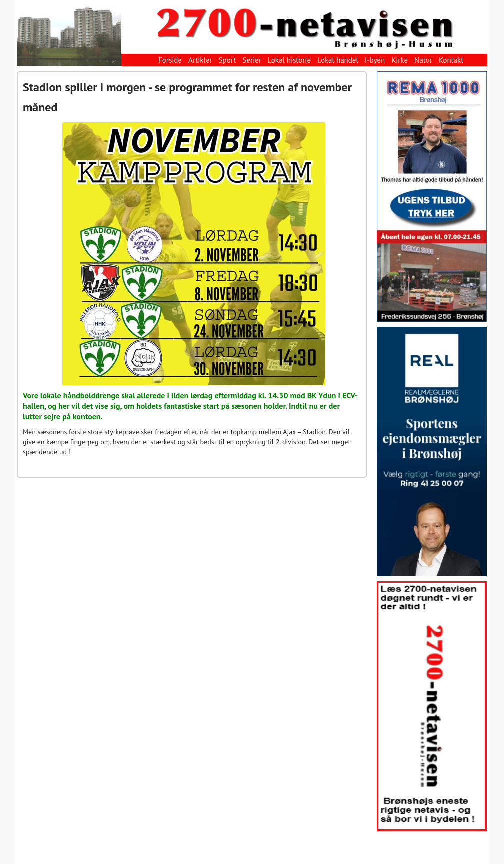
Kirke (400, 60)
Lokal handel (338, 60)
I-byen (375, 60)
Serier (252, 60)
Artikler (200, 60)
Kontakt (451, 60)
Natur (423, 60)
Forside (170, 60)
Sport (228, 60)
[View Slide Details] (432, 197)
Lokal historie (289, 60)
